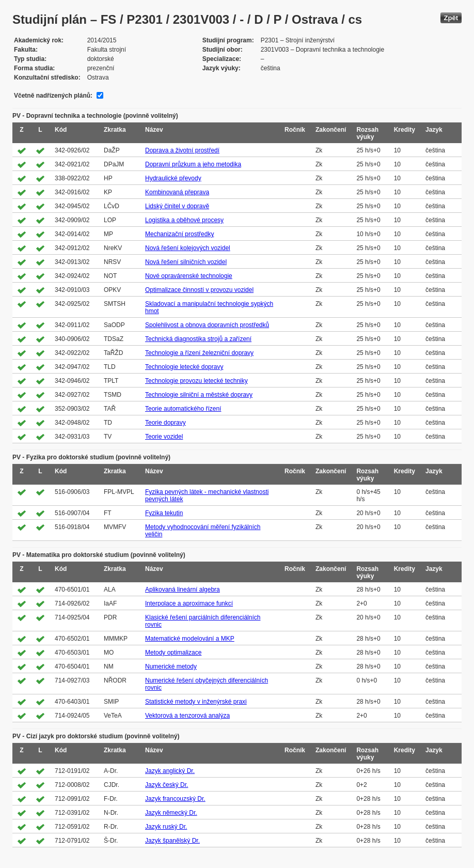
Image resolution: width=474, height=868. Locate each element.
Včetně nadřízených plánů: (53, 96)
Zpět (451, 18)
